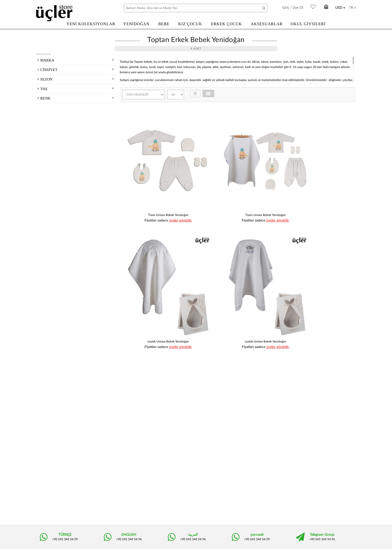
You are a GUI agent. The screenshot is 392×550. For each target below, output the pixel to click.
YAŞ (44, 173)
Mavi (52, 241)
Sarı (51, 274)
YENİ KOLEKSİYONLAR (91, 24)
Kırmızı (53, 222)
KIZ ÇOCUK (190, 24)
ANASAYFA (43, 54)
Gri (50, 254)
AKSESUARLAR (267, 24)
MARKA (47, 60)
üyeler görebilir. (171, 198)
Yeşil (51, 228)
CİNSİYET (49, 110)
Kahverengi (56, 235)
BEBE (164, 24)
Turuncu (54, 261)
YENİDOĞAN (136, 24)
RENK (45, 214)
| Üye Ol (297, 8)
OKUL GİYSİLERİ (308, 24)
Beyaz (52, 248)
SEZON (46, 138)
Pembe (53, 267)
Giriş (286, 8)
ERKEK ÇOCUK (226, 24)
